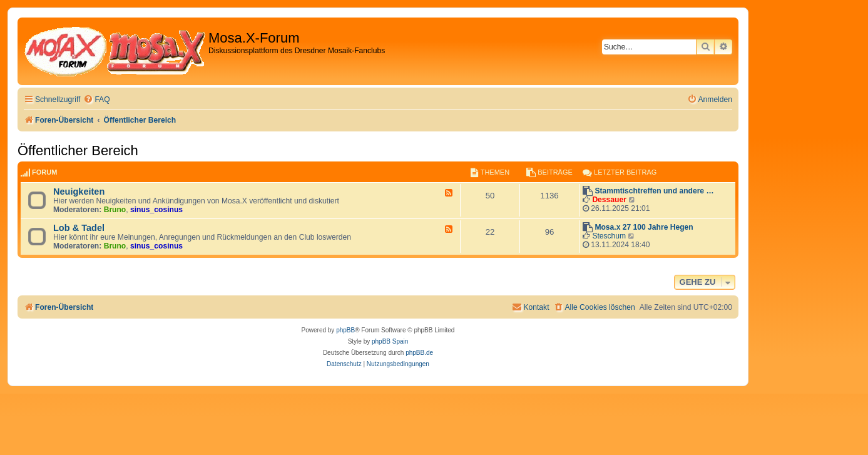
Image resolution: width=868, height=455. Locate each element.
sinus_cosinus (156, 210)
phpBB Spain (390, 341)
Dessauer (609, 200)
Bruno (115, 210)
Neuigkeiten (79, 192)
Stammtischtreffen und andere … (654, 191)
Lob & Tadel (79, 228)
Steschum (609, 236)
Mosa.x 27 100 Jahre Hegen (644, 227)
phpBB (345, 330)
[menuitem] (96, 100)
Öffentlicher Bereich (78, 151)
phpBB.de (419, 353)
